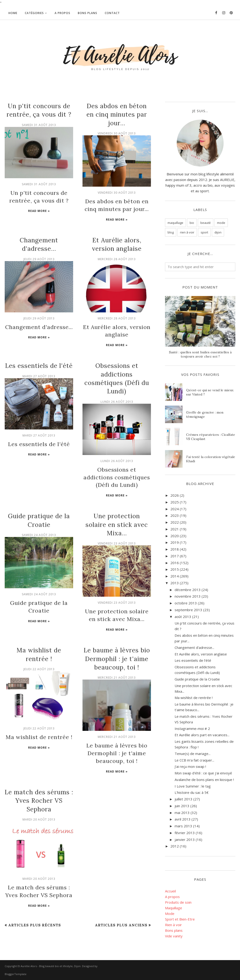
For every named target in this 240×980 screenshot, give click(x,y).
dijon (218, 232)
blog (171, 232)
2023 (175, 515)
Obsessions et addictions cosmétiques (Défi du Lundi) (117, 471)
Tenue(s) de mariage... (193, 754)
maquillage (175, 223)
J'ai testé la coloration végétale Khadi (211, 459)
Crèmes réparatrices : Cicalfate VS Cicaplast (211, 437)
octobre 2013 (186, 603)
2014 (175, 576)
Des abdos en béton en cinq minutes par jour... (117, 115)
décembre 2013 (188, 590)
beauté (206, 223)
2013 (175, 583)
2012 (175, 846)
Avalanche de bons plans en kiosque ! (204, 780)
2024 (175, 509)
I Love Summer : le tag (193, 786)
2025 (175, 502)
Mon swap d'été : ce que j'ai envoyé (203, 773)
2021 (175, 529)
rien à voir (187, 232)
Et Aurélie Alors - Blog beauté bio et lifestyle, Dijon (49, 966)
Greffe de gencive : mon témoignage (205, 414)
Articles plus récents (35, 909)
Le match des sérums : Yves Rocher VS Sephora (39, 787)
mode (221, 223)
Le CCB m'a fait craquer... (194, 760)
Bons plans (174, 930)
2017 (175, 556)
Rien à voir (173, 925)
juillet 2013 (184, 799)
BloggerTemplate (16, 974)
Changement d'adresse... (39, 324)
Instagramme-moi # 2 (192, 729)
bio (192, 223)
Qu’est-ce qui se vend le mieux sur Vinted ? (210, 392)
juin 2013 (182, 806)
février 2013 (185, 833)
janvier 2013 (185, 839)
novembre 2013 (188, 596)
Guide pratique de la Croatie (197, 679)
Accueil (170, 891)
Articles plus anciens (121, 909)
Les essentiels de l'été (39, 361)
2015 (175, 569)
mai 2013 (182, 813)
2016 (175, 563)
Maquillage (174, 908)
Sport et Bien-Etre (180, 919)
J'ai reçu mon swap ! (190, 766)
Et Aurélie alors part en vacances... (202, 735)
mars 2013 (183, 826)
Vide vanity (174, 936)
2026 (175, 495)
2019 (175, 542)
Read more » (39, 209)
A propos (172, 897)
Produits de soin (178, 902)
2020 (175, 536)
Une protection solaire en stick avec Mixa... (117, 517)
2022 (175, 522)
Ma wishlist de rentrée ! (39, 726)
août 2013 (183, 617)
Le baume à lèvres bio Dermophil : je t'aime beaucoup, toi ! (117, 649)
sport (204, 232)
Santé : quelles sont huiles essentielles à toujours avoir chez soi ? (200, 354)
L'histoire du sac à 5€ (192, 792)
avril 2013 (183, 819)
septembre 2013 (188, 610)
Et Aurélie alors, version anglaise (201, 654)
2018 (175, 549)
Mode (170, 913)
